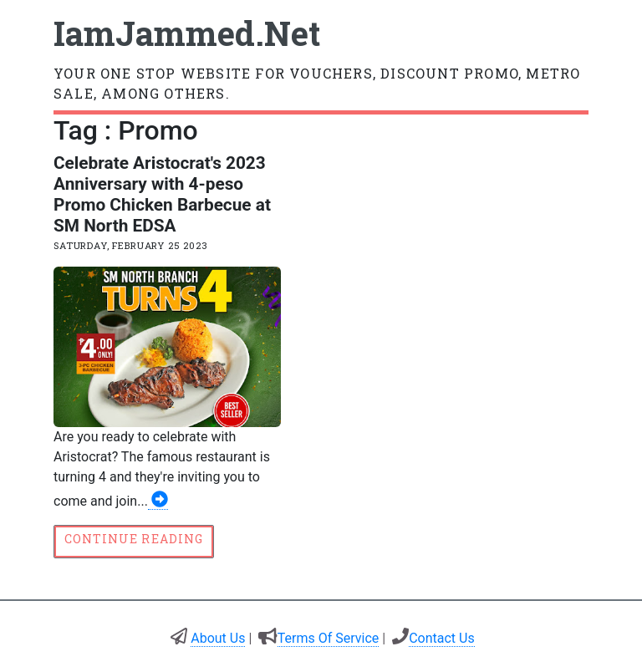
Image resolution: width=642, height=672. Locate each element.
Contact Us (442, 638)
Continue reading (134, 539)
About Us (218, 638)
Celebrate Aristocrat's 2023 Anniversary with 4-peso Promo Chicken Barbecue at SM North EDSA (162, 194)
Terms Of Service (329, 638)
